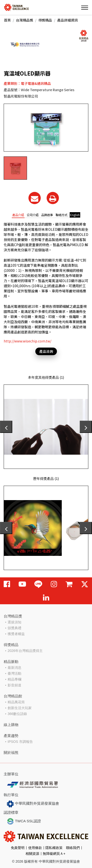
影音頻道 (14, 685)
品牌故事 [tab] (47, 215)
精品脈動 (11, 662)
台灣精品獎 (25, 20)
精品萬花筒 (16, 702)
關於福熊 (11, 753)
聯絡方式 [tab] (62, 215)
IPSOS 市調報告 (20, 742)
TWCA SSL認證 (24, 821)
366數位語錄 (17, 714)
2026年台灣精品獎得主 (25, 651)
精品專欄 (14, 679)
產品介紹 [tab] (18, 215)
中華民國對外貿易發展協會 (33, 804)
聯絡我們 (73, 848)
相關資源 (32, 854)
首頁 (7, 20)
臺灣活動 (14, 673)
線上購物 (11, 725)
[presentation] (6, 427)
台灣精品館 (13, 696)
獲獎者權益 (16, 634)
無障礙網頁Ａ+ (54, 854)
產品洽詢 (46, 351)
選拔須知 (14, 622)
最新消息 (14, 668)
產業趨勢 (11, 736)
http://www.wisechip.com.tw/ (27, 341)
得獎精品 (45, 20)
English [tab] (75, 215)
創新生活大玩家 (20, 708)
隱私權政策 (54, 848)
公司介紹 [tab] (33, 215)
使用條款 (35, 848)
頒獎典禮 (14, 628)
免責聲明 (18, 848)
